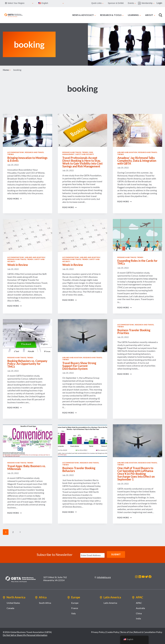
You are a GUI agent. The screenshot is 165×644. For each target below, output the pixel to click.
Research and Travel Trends (75, 152)
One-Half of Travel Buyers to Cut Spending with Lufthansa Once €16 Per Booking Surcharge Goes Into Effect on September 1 (136, 474)
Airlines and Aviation (127, 152)
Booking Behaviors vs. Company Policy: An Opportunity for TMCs (27, 364)
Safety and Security (85, 154)
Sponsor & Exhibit (116, 3)
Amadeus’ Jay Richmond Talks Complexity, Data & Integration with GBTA (137, 161)
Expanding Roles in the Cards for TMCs (137, 262)
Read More (15, 199)
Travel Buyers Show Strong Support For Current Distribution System (79, 366)
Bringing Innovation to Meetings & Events (27, 159)
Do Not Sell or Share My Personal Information (25, 635)
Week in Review (18, 265)
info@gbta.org (104, 577)
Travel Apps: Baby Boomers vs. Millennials (27, 467)
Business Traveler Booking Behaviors (79, 469)
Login (159, 3)
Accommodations (16, 152)
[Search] (160, 15)
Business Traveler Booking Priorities (134, 331)
